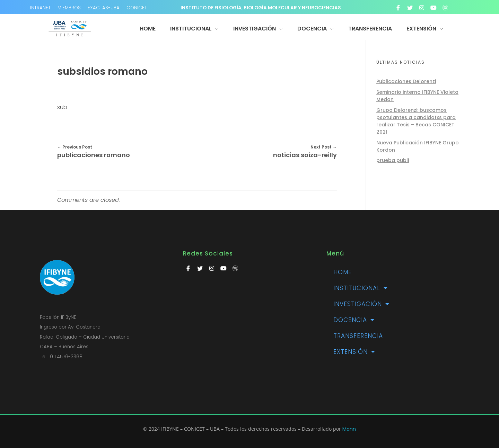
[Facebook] (398, 8)
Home (343, 272)
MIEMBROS (69, 8)
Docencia (354, 320)
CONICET (137, 8)
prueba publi (393, 160)
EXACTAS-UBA (104, 8)
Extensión (354, 352)
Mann (349, 429)
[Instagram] (422, 8)
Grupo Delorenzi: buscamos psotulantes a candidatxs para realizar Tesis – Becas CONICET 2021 (416, 121)
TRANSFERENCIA (358, 336)
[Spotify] (445, 8)
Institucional (361, 288)
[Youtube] (434, 8)
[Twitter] (410, 8)
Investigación (361, 304)
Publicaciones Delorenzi (406, 81)
